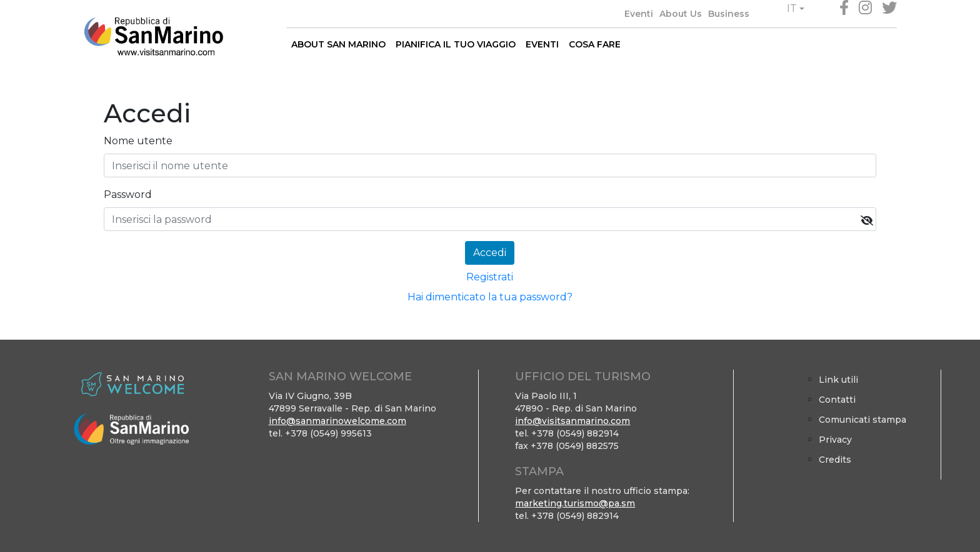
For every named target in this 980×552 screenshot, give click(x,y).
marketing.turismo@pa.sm (575, 503)
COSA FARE (595, 44)
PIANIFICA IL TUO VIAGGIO (456, 44)
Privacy (835, 440)
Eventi (639, 14)
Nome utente (138, 141)
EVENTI (542, 44)
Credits (835, 460)
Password (128, 195)
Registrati (490, 277)
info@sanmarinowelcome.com (337, 421)
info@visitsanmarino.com (572, 421)
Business (729, 14)
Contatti (837, 400)
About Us (681, 14)
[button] (796, 9)
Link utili (838, 380)
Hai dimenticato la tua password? (490, 297)
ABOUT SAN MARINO (338, 44)
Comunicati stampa (862, 420)
